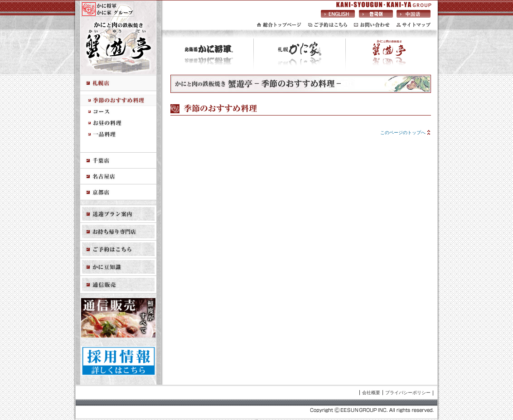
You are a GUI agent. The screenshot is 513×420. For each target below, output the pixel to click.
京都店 (118, 192)
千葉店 (118, 161)
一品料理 (118, 134)
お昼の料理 (118, 123)
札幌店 (118, 83)
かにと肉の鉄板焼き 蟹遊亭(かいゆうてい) (389, 57)
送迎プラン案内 (118, 214)
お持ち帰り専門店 (118, 232)
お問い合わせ (372, 25)
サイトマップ (414, 25)
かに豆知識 (118, 267)
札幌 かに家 (300, 57)
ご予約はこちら (328, 25)
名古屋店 (118, 176)
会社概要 (371, 393)
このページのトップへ (403, 133)
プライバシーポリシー (408, 393)
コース (118, 112)
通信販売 (118, 285)
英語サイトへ (338, 13)
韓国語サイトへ (376, 13)
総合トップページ (279, 25)
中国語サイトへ (414, 13)
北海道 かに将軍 (209, 57)
